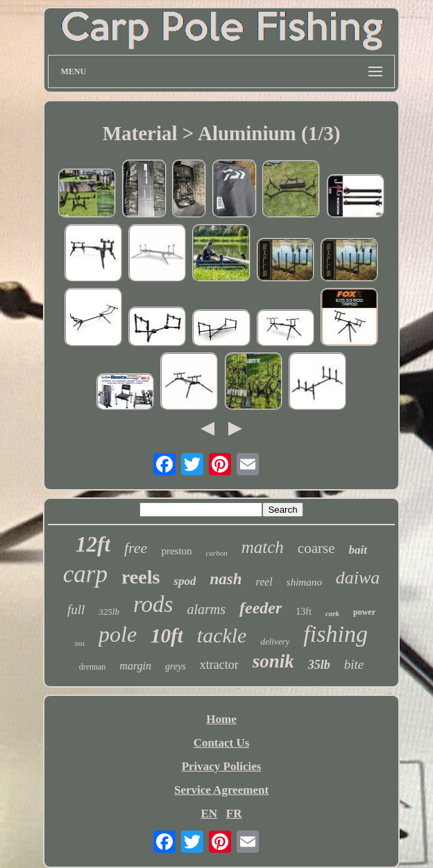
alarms (206, 609)
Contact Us (222, 743)
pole (118, 634)
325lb (109, 612)
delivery (275, 641)
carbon (217, 553)
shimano (304, 582)
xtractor (219, 665)
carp (85, 574)
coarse (316, 548)
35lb (319, 665)
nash (226, 579)
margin (135, 666)
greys (176, 666)
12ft (93, 544)
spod (185, 581)
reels (141, 577)
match (263, 547)
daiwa (358, 578)
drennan (93, 667)
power (364, 612)
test (80, 644)
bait (357, 550)
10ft (167, 636)
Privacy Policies (222, 766)
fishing (336, 634)
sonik (273, 661)
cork (332, 613)
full (76, 610)
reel (264, 582)
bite (354, 664)
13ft (304, 612)
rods (153, 604)
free (136, 548)
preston (176, 551)
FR (234, 814)
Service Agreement (221, 790)
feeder (261, 608)
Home (221, 719)
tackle (222, 635)
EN (209, 814)
